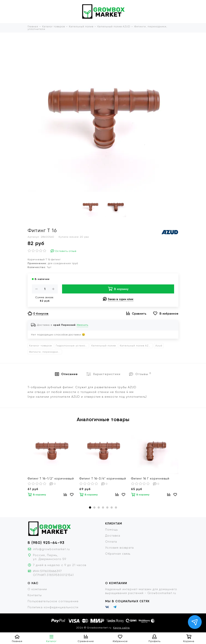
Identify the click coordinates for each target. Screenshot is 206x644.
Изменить (82, 325)
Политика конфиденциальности (53, 607)
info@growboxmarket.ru (51, 549)
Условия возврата (119, 548)
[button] (90, 507)
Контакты (35, 595)
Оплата (111, 542)
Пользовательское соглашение (53, 601)
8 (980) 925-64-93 (46, 543)
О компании (37, 589)
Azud (159, 346)
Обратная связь (118, 554)
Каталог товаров (40, 346)
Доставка (113, 535)
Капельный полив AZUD (136, 346)
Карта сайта (121, 628)
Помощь (112, 529)
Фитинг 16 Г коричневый (150, 478)
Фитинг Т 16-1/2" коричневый (51, 478)
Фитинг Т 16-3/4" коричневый (103, 478)
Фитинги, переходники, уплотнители (46, 352)
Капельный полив (104, 346)
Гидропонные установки (72, 346)
